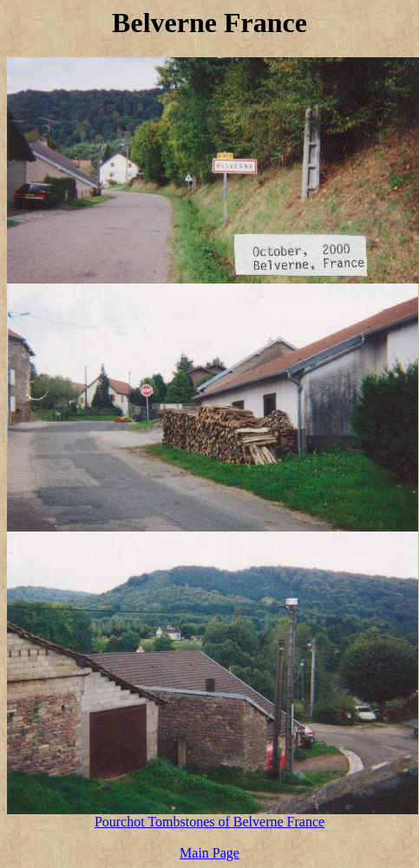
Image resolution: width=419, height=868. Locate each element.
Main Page (209, 853)
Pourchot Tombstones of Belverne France (209, 822)
